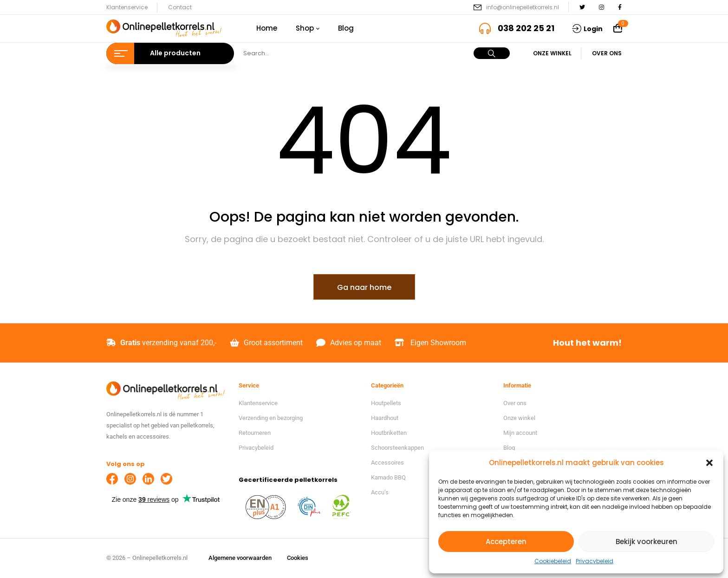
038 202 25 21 (526, 28)
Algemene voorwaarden (240, 558)
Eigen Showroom (438, 343)
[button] (709, 463)
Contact (180, 7)
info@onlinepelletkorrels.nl (523, 7)
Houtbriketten (389, 433)
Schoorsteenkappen (397, 448)
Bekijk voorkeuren (647, 542)
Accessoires (387, 463)
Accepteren (506, 542)
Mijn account (520, 433)
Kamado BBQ (388, 477)
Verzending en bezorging (271, 418)
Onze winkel (552, 53)
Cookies (298, 558)
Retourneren (255, 433)
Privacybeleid (595, 561)
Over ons (607, 53)
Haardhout (385, 418)
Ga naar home (364, 287)
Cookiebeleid (553, 561)
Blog (509, 448)
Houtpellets (386, 403)
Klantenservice (127, 7)
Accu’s (380, 492)
